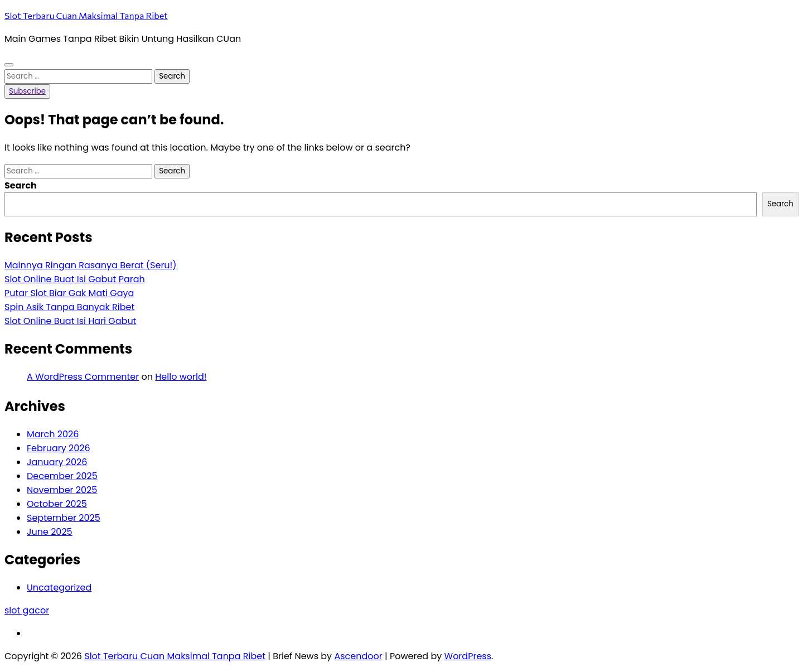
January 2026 (57, 462)
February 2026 (59, 448)
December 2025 (62, 476)
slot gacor (27, 610)
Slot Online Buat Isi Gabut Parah (75, 279)
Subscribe (27, 91)
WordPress (468, 656)
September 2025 (64, 518)
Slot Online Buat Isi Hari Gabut (70, 321)
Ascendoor (358, 656)
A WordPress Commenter (83, 377)
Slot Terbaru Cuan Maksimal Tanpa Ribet (86, 15)
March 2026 (53, 434)
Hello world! (181, 377)
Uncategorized (59, 588)
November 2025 (62, 490)
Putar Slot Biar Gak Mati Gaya (69, 293)
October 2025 (57, 504)
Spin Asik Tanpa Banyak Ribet (69, 307)
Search (21, 185)
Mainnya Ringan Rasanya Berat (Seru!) (91, 265)
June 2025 (50, 532)
